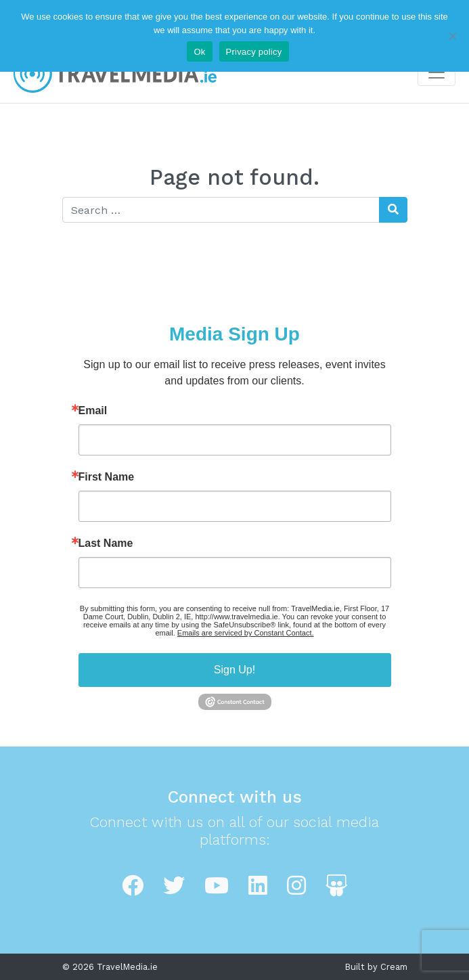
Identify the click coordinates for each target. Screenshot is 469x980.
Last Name (106, 543)
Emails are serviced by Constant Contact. (246, 633)
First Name (107, 477)
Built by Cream (376, 967)
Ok (199, 52)
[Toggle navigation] (437, 72)
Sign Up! (234, 670)
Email (93, 411)
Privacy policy (254, 52)
